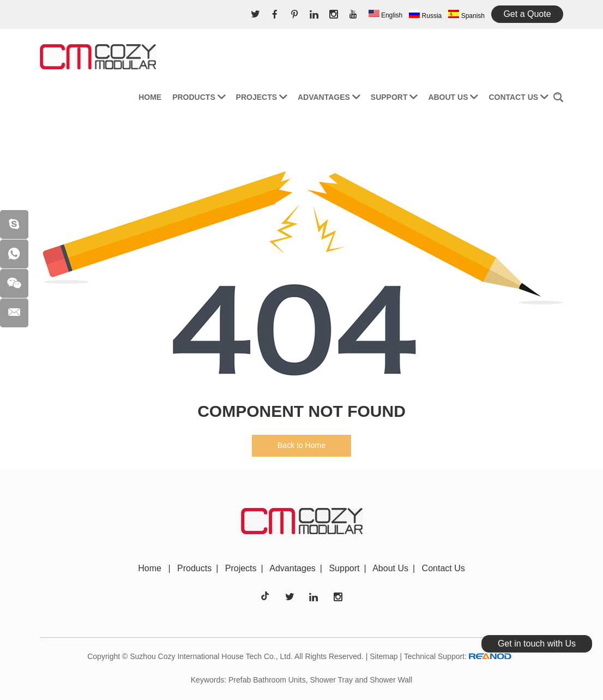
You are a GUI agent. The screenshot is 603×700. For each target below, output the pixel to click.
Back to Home (301, 445)
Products (198, 97)
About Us (453, 97)
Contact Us (518, 97)
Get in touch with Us (537, 644)
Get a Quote (527, 14)
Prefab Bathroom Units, (268, 680)
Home (150, 97)
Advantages (329, 97)
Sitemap (384, 656)
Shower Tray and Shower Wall (361, 680)
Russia (425, 15)
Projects (261, 97)
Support (394, 97)
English (386, 14)
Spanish (466, 15)
